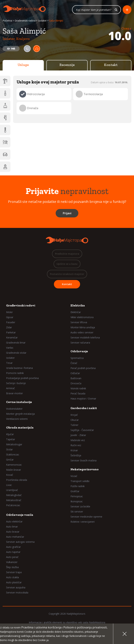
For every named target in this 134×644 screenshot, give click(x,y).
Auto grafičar (13, 548)
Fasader (11, 323)
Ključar (10, 435)
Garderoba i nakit (84, 409)
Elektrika (78, 306)
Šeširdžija (76, 456)
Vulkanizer (12, 563)
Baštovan (76, 379)
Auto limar (12, 527)
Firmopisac (77, 497)
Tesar (9, 364)
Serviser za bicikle (80, 507)
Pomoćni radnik (15, 374)
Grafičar (75, 492)
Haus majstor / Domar (83, 399)
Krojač (74, 416)
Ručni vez (76, 446)
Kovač (10, 476)
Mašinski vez (78, 441)
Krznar (74, 451)
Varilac (10, 348)
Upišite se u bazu (67, 265)
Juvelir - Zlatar (78, 436)
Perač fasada (78, 394)
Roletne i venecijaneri (83, 523)
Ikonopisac (77, 502)
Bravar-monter (14, 394)
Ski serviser (77, 512)
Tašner (74, 426)
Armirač (10, 389)
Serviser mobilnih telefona (85, 338)
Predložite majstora (67, 255)
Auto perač (12, 558)
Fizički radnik (78, 487)
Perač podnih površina (83, 369)
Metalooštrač (14, 501)
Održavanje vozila (20, 516)
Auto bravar (13, 532)
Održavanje (79, 352)
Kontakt (111, 66)
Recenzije (67, 66)
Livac (9, 486)
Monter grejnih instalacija (20, 415)
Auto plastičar (14, 583)
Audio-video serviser (82, 333)
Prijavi (67, 214)
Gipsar (10, 318)
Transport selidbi (80, 482)
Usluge (23, 66)
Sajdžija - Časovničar (82, 431)
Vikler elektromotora (82, 318)
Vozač (74, 477)
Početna (7, 21)
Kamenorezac (14, 466)
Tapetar (11, 440)
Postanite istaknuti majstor (67, 275)
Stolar (9, 450)
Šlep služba (12, 568)
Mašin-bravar (14, 471)
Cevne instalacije (19, 403)
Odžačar (75, 374)
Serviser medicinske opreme (86, 517)
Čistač (74, 364)
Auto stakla (12, 578)
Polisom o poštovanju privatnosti (85, 627)
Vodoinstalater (14, 410)
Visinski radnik (78, 389)
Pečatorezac (13, 506)
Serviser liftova (79, 323)
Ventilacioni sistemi (17, 420)
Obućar (75, 421)
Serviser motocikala (17, 593)
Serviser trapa (14, 573)
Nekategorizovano (85, 470)
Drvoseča (76, 384)
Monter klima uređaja (83, 328)
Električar (76, 313)
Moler (9, 313)
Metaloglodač (14, 496)
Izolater (42, 21)
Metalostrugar (14, 445)
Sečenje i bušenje (16, 384)
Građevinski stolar (16, 354)
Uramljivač (12, 491)
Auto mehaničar (15, 538)
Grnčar (10, 460)
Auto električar (14, 522)
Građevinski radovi (25, 21)
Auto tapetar (13, 553)
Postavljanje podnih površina (22, 379)
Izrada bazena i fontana (19, 369)
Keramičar (12, 338)
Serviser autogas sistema (20, 543)
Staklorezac (13, 455)
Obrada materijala (20, 428)
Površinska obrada (17, 481)
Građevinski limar (16, 343)
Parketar (11, 333)
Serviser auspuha (16, 588)
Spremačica (77, 359)
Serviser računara (80, 343)
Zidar (9, 328)
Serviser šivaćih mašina (83, 461)
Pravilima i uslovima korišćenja (41, 627)
